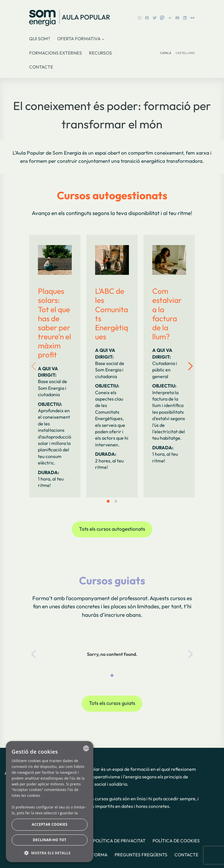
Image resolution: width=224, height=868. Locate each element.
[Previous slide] (38, 366)
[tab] (108, 501)
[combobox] (86, 748)
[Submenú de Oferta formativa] (103, 39)
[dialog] (50, 802)
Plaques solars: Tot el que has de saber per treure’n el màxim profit (55, 323)
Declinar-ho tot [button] (49, 840)
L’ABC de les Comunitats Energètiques (112, 314)
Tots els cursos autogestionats (112, 529)
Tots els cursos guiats (112, 703)
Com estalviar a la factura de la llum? (167, 314)
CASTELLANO (185, 53)
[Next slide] (186, 366)
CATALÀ (166, 53)
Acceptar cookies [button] (50, 824)
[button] (50, 853)
